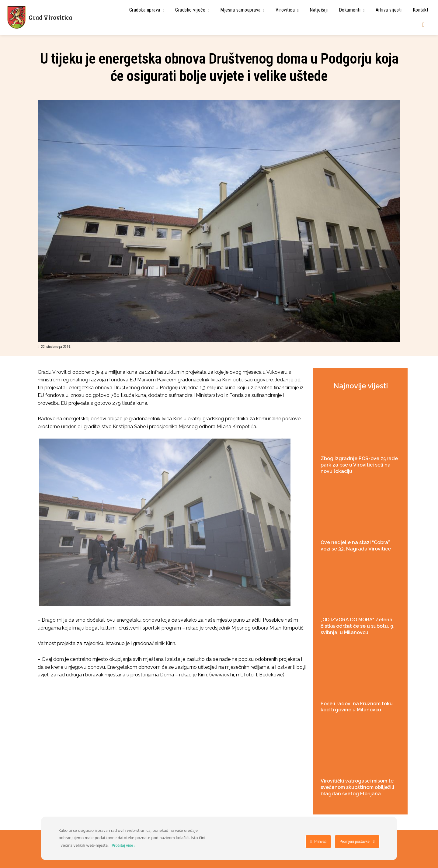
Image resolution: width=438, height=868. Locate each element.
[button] (423, 25)
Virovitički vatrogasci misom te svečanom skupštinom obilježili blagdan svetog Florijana (357, 787)
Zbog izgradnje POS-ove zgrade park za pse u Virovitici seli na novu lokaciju (359, 465)
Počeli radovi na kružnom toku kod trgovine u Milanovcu (357, 707)
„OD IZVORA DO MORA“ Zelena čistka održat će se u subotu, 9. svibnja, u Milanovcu (358, 626)
